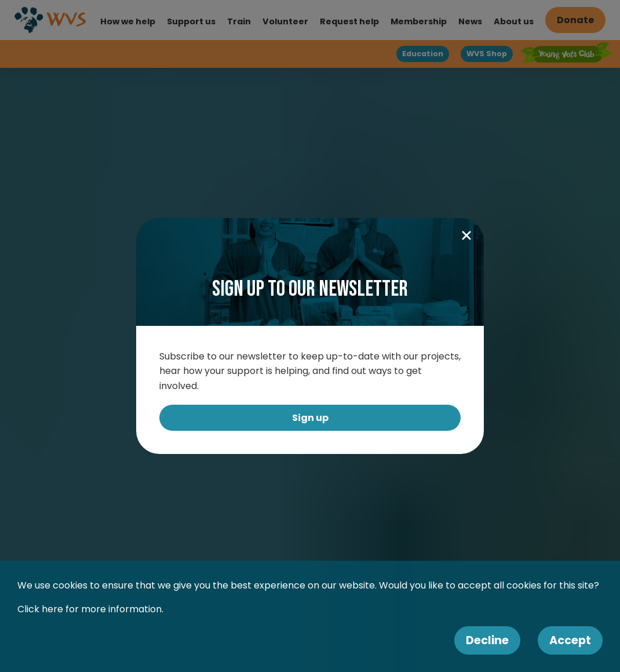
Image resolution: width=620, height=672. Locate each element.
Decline (487, 640)
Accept (570, 640)
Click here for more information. (90, 609)
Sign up (310, 418)
